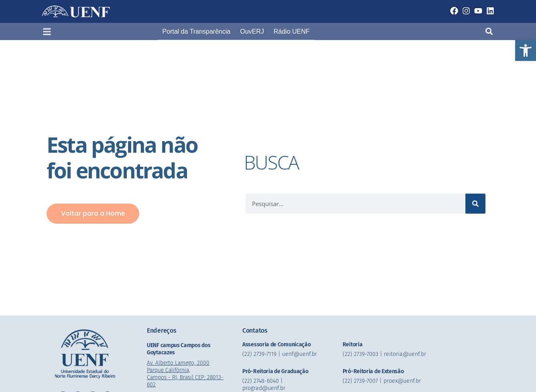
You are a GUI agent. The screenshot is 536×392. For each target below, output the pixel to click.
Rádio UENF (292, 31)
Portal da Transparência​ (197, 31)
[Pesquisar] (475, 204)
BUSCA (272, 162)
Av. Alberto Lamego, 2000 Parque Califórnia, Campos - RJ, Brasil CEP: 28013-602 (186, 374)
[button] (526, 51)
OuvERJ (252, 31)
